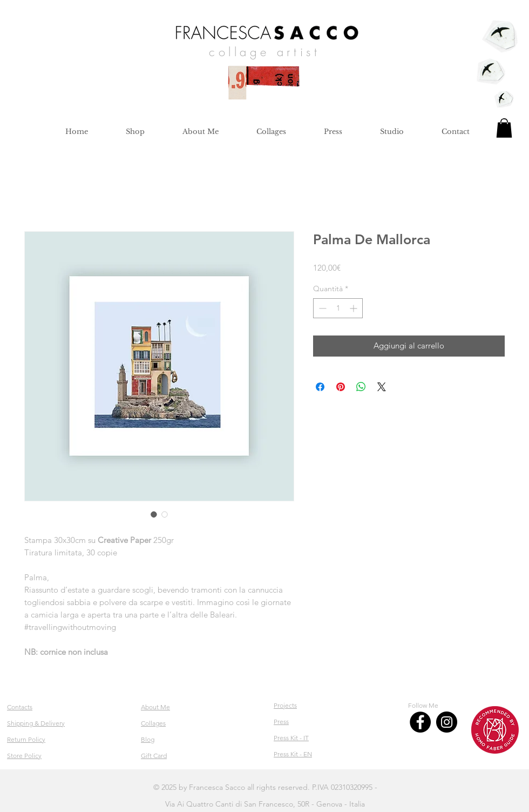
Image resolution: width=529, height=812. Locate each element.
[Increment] (354, 308)
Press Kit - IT (291, 738)
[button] (504, 128)
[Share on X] (382, 387)
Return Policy (26, 739)
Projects (285, 705)
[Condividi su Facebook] (320, 387)
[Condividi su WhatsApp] (361, 387)
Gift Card (154, 756)
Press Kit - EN (293, 754)
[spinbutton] (338, 308)
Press (281, 722)
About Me (155, 707)
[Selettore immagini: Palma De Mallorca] (154, 514)
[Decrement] (321, 308)
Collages (153, 723)
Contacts (20, 707)
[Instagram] (447, 722)
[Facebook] (420, 722)
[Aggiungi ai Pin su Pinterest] (341, 387)
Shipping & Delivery (36, 723)
